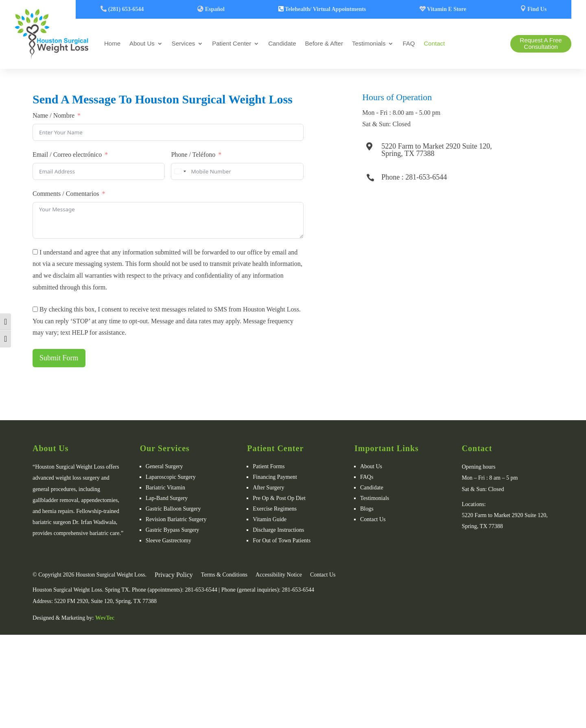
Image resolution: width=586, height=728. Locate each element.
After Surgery (268, 488)
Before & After (324, 43)
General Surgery (164, 466)
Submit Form (59, 358)
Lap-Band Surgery (167, 498)
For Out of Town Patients (282, 541)
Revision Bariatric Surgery (176, 519)
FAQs (367, 477)
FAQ (409, 43)
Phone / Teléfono (193, 155)
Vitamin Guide (270, 519)
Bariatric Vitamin (165, 488)
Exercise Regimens (275, 509)
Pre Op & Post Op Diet (279, 498)
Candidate (282, 43)
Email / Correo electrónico (67, 155)
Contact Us (373, 519)
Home (112, 43)
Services (184, 43)
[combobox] (180, 171)
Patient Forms (269, 466)
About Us (142, 43)
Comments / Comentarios (66, 194)
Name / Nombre (54, 115)
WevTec (105, 618)
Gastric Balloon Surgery (173, 509)
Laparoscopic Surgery (171, 477)
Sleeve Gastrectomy (168, 541)
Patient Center (232, 43)
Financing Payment (275, 477)
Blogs (367, 509)
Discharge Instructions (278, 530)
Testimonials (369, 43)
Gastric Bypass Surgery (173, 530)
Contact (434, 43)
